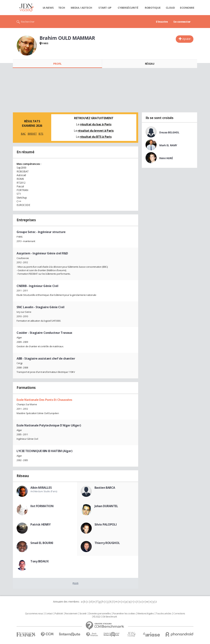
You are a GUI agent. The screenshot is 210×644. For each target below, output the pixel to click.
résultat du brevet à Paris (96, 131)
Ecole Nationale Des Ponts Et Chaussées (44, 400)
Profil (57, 64)
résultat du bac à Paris (96, 124)
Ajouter (187, 39)
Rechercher (28, 22)
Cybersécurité (128, 8)
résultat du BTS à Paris (96, 137)
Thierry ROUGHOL (107, 543)
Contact (49, 614)
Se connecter (182, 22)
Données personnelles (100, 614)
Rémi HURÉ (166, 158)
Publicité (59, 614)
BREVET (32, 134)
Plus (75, 583)
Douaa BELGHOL (169, 132)
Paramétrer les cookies (124, 614)
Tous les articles (164, 614)
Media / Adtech (81, 8)
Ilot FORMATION (42, 506)
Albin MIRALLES (41, 488)
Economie (187, 8)
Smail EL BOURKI (42, 543)
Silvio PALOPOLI (106, 524)
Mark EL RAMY (168, 145)
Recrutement (71, 614)
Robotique (153, 8)
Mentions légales (146, 614)
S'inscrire (162, 22)
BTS (41, 134)
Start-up (105, 8)
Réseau (150, 64)
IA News (48, 8)
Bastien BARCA (105, 488)
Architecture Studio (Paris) (44, 491)
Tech (62, 8)
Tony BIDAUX (40, 561)
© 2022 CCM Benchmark (105, 617)
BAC (23, 134)
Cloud (170, 8)
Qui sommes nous (34, 614)
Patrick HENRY (41, 524)
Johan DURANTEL (106, 506)
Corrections (179, 614)
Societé (83, 614)
